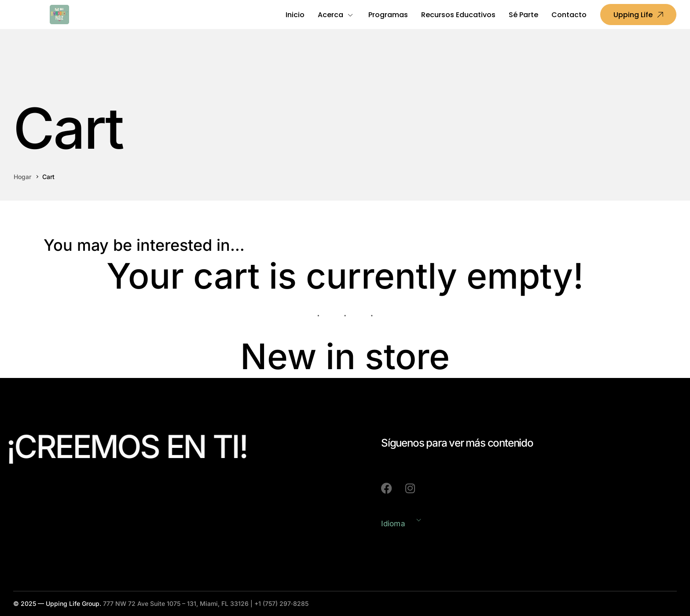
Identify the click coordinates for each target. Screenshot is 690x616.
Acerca (330, 15)
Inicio (295, 15)
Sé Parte (523, 15)
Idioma (393, 524)
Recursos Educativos (458, 15)
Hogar (22, 177)
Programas (388, 15)
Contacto (569, 15)
